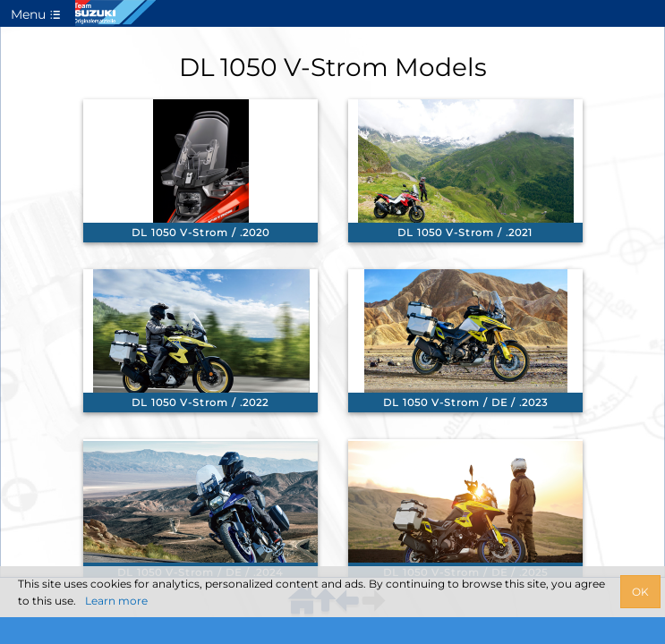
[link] (200, 171)
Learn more (116, 601)
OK (640, 592)
